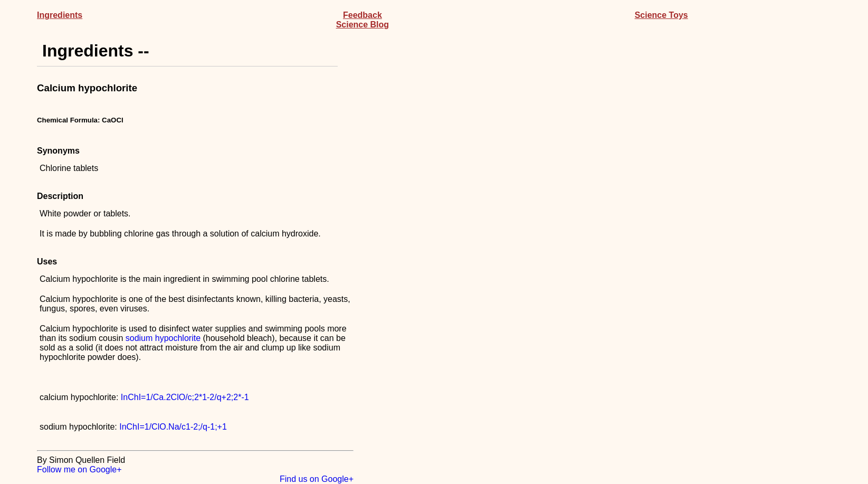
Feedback (363, 15)
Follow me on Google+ (79, 469)
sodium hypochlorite (163, 338)
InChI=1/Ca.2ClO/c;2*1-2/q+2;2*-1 (185, 397)
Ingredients (60, 15)
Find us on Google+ (317, 479)
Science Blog (363, 25)
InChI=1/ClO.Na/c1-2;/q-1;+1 (173, 427)
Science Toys (661, 15)
